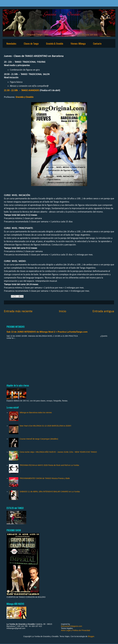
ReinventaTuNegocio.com (72, 626)
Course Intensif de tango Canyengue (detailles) (39, 439)
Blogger (91, 636)
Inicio (63, 311)
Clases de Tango (31, 43)
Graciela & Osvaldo (55, 43)
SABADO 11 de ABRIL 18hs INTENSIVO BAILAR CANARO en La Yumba (50, 492)
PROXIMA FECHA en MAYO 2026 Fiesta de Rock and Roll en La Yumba (49, 465)
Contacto (97, 43)
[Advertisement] (59, 361)
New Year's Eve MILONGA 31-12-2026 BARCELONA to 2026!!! (45, 426)
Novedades (11, 43)
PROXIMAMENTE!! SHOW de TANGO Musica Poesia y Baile (45, 478)
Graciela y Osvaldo (25, 97)
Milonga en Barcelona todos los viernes (36, 413)
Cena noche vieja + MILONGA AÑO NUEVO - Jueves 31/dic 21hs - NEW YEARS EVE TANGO (58, 452)
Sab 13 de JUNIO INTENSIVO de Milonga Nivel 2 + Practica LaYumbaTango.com (47, 332)
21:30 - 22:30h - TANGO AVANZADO (22, 91)
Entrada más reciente (18, 311)
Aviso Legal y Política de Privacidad (76, 630)
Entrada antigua (103, 311)
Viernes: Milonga (78, 43)
